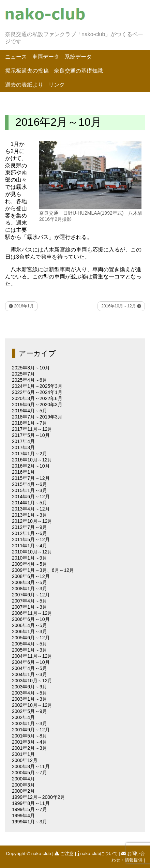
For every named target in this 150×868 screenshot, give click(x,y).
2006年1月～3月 (29, 631)
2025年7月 (23, 374)
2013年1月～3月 (29, 515)
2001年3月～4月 (29, 742)
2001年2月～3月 (29, 748)
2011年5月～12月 (31, 539)
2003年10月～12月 (32, 681)
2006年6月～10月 (31, 619)
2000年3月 (23, 785)
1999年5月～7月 (29, 809)
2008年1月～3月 (29, 589)
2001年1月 (23, 754)
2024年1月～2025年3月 (37, 386)
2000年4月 (23, 779)
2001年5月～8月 (29, 736)
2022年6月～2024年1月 (37, 392)
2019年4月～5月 (29, 411)
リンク (57, 85)
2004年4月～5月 (29, 668)
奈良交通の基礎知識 (78, 71)
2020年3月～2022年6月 (37, 398)
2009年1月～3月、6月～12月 (43, 570)
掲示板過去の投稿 (27, 71)
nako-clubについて (98, 854)
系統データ (78, 57)
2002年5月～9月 (29, 711)
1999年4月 (23, 816)
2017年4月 (23, 441)
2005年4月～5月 (29, 644)
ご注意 (65, 854)
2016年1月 (21, 306)
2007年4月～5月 (29, 601)
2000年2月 (23, 791)
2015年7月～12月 (31, 478)
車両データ (46, 57)
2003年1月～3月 (29, 699)
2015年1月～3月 (29, 490)
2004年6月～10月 (31, 662)
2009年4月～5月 (29, 564)
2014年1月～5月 (29, 503)
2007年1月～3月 (29, 607)
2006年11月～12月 (32, 613)
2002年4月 (23, 717)
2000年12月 (25, 760)
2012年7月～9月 (29, 527)
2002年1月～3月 (29, 724)
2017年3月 (23, 447)
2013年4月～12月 (31, 509)
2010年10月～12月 (32, 552)
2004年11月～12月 (32, 656)
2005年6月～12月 (31, 638)
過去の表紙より (24, 85)
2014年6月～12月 (31, 497)
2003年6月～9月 (29, 687)
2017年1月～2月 (29, 454)
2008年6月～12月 (31, 576)
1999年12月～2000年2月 (39, 797)
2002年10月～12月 (32, 705)
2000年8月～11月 (31, 766)
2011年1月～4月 (29, 546)
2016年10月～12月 (121, 306)
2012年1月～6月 (29, 533)
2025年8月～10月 (31, 368)
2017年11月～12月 (32, 429)
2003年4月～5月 (29, 693)
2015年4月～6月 (29, 484)
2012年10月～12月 (32, 521)
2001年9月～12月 (31, 730)
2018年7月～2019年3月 (37, 417)
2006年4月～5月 (29, 625)
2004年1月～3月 (29, 674)
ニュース (16, 57)
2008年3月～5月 (29, 582)
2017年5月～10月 (31, 435)
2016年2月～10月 (31, 466)
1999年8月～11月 (31, 803)
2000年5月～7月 (29, 773)
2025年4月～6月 (29, 380)
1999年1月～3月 (29, 822)
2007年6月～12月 (31, 595)
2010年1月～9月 (29, 558)
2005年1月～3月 (29, 650)
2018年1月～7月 (29, 423)
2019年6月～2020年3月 (37, 405)
